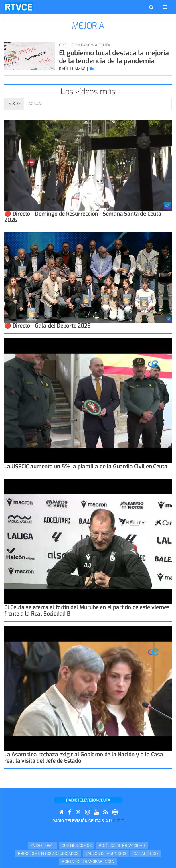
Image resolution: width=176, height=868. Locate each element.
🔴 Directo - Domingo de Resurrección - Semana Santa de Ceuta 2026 (83, 217)
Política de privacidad (122, 845)
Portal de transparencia (88, 861)
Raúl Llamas (73, 69)
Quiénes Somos (77, 845)
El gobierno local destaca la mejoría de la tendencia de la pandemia (114, 57)
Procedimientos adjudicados (48, 853)
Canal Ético (146, 853)
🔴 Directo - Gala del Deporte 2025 (48, 326)
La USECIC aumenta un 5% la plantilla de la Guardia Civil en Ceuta (86, 466)
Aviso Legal (43, 845)
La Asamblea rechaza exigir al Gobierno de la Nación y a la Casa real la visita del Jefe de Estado (84, 758)
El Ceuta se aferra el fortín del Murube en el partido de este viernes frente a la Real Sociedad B (87, 610)
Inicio (118, 821)
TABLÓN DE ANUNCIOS (106, 853)
